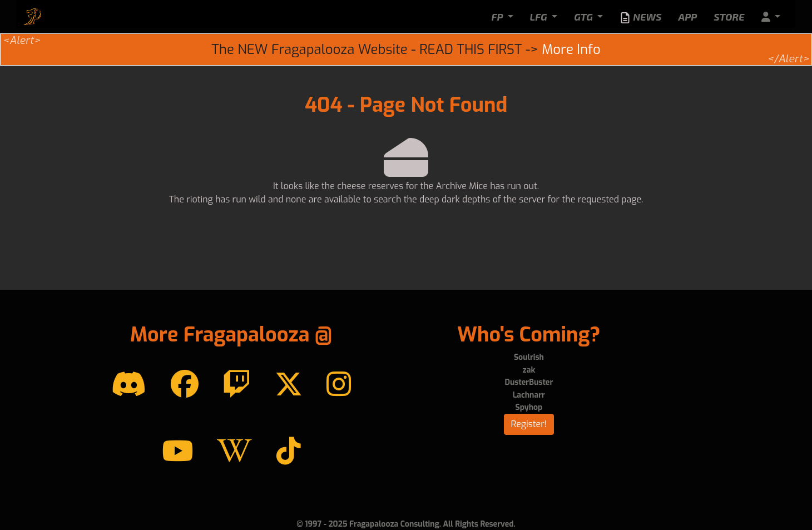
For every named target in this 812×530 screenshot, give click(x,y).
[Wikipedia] (234, 452)
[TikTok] (289, 452)
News (640, 17)
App (687, 17)
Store (729, 17)
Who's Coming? (529, 335)
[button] (771, 17)
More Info (571, 49)
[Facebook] (185, 385)
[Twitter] (289, 385)
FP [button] (498, 17)
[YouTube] (177, 452)
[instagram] (339, 385)
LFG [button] (540, 17)
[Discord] (129, 385)
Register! (529, 424)
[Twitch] (236, 385)
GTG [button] (585, 17)
